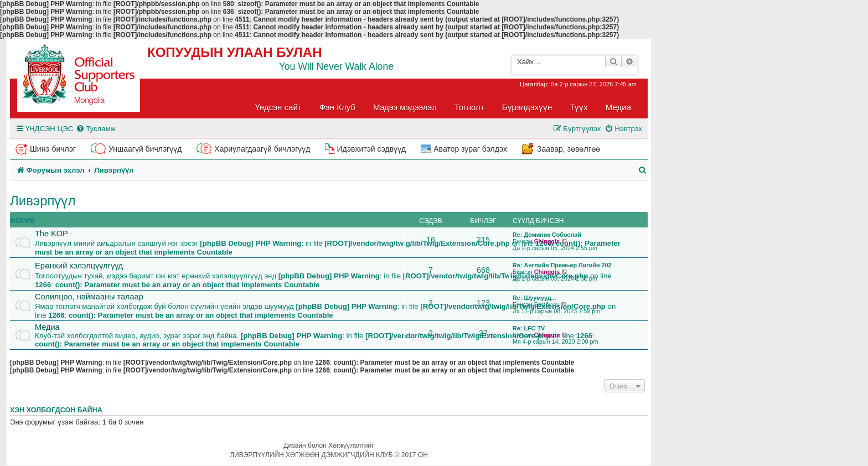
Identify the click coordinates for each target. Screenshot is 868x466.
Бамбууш (547, 304)
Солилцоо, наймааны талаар (89, 297)
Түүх (579, 107)
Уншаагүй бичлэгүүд (145, 149)
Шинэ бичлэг (53, 149)
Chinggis (547, 241)
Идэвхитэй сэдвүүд (371, 149)
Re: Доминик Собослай (547, 235)
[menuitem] (95, 129)
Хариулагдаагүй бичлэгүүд (262, 149)
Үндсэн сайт (278, 107)
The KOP (51, 234)
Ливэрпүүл (43, 201)
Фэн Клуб (337, 107)
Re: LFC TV (529, 328)
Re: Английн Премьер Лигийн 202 (562, 265)
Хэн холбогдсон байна (56, 410)
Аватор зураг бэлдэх (470, 149)
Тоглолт (469, 107)
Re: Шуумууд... (534, 298)
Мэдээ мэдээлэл (405, 107)
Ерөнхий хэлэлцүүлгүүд (79, 266)
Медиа (618, 107)
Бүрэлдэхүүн (527, 107)
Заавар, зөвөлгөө (569, 149)
